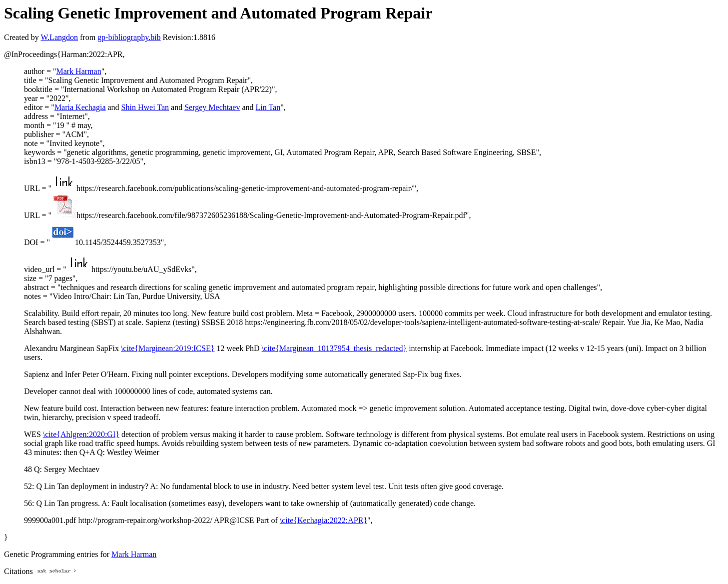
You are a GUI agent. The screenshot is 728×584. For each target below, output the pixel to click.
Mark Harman (78, 71)
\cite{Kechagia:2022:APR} (324, 520)
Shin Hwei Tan (145, 107)
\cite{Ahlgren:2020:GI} (81, 434)
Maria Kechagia (80, 107)
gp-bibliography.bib (129, 37)
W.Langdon (59, 37)
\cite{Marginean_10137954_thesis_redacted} (335, 348)
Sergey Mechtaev (212, 107)
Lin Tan (268, 107)
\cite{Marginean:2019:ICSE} (168, 348)
